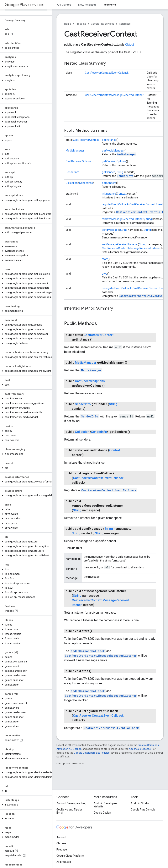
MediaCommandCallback (88, 651)
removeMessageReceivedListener (123, 219)
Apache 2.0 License (140, 749)
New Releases (87, 5)
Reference (125, 24)
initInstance (109, 194)
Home (68, 24)
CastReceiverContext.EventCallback (107, 73)
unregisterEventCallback (117, 288)
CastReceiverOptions (79, 161)
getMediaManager (113, 151)
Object (130, 45)
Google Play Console (143, 810)
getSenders (109, 183)
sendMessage (110, 230)
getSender (108, 172)
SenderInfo (73, 172)
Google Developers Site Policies (92, 753)
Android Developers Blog (71, 803)
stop (105, 274)
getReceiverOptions (114, 161)
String (119, 172)
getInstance (109, 140)
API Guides (64, 5)
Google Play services (102, 24)
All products (64, 862)
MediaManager (75, 151)
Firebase (62, 850)
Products (81, 24)
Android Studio (140, 803)
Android (61, 837)
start (105, 259)
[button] (25, 48)
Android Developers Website (106, 805)
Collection (72, 183)
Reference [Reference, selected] (110, 5)
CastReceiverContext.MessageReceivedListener (114, 95)
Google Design (102, 813)
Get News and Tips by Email (69, 811)
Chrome (61, 843)
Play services (24, 5)
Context (122, 194)
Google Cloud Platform (70, 856)
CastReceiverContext (86, 140)
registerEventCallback (115, 204)
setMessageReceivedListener (120, 244)
